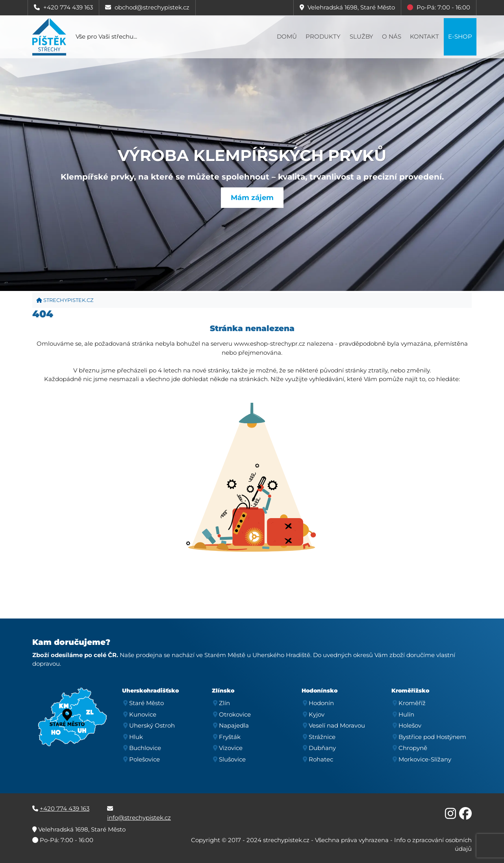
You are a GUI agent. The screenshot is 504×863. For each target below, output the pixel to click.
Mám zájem (252, 198)
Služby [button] (361, 36)
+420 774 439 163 (68, 7)
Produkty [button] (323, 36)
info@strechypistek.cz (139, 818)
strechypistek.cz (65, 300)
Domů (287, 36)
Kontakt (424, 36)
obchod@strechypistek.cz (152, 7)
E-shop (460, 36)
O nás (392, 36)
